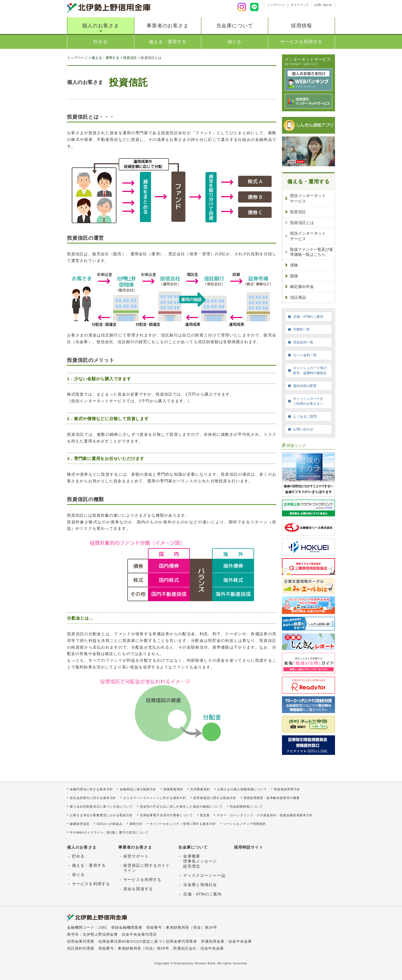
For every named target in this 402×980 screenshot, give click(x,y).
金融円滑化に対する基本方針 (91, 789)
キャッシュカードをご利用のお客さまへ (308, 401)
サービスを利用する (301, 42)
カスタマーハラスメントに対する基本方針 (155, 798)
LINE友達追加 (254, 7)
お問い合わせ (323, 5)
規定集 (205, 815)
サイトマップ (300, 5)
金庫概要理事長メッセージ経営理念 (200, 861)
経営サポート (136, 856)
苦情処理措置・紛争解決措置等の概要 (272, 798)
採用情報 (301, 26)
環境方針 (136, 824)
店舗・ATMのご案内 (308, 317)
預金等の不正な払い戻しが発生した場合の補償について (181, 807)
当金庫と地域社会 (200, 885)
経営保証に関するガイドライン (147, 868)
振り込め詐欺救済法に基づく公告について (101, 807)
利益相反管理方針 (287, 789)
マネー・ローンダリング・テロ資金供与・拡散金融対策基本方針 (265, 815)
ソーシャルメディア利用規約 (245, 824)
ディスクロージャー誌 (204, 875)
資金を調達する (138, 889)
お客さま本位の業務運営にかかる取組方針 (101, 815)
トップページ (276, 5)
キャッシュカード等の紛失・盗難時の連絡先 (310, 370)
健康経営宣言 (80, 824)
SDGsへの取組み (109, 824)
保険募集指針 (173, 789)
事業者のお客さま (168, 26)
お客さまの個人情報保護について (242, 789)
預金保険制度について (246, 807)
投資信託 (130, 58)
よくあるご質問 (305, 416)
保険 (294, 265)
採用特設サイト (249, 847)
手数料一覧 (301, 329)
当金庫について (234, 26)
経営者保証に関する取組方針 (215, 798)
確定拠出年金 (302, 286)
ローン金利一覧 (305, 355)
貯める (100, 42)
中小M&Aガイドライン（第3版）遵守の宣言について (109, 833)
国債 (294, 276)
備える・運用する (167, 42)
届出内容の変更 (305, 386)
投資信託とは (302, 223)
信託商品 (298, 297)
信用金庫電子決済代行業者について (166, 815)
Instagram (242, 7)
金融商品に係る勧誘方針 (138, 789)
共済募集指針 (200, 789)
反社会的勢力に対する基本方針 (93, 798)
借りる (234, 42)
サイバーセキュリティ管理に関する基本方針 (183, 824)
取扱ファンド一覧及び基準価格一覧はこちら (312, 252)
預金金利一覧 (303, 342)
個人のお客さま (100, 26)
